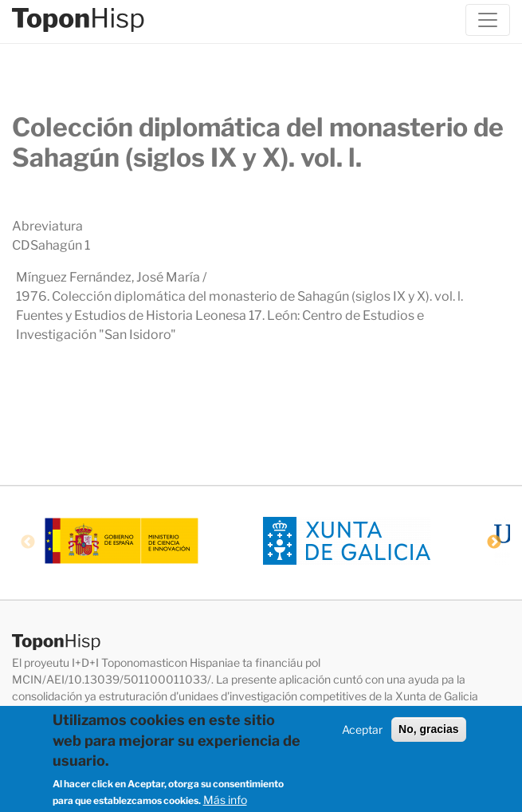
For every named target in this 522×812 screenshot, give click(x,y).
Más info (225, 802)
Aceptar (362, 732)
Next (494, 542)
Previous (28, 542)
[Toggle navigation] (488, 20)
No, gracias (428, 731)
